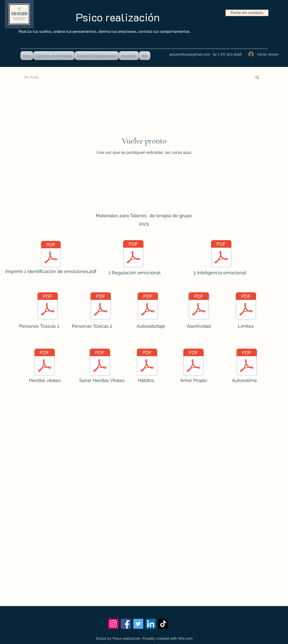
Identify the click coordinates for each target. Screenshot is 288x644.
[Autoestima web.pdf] (247, 363)
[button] (257, 78)
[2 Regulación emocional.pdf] (133, 254)
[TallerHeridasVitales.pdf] (45, 363)
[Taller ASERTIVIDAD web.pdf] (199, 307)
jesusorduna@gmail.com (190, 54)
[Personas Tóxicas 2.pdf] (101, 307)
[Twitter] (138, 624)
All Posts (31, 77)
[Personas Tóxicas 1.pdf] (48, 307)
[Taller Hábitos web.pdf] (147, 363)
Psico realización (118, 17)
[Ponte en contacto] (247, 13)
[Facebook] (126, 624)
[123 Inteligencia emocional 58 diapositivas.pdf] (221, 254)
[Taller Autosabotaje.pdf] (148, 307)
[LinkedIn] (151, 624)
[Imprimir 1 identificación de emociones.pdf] (51, 259)
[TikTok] (163, 624)
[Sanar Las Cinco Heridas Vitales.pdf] (100, 363)
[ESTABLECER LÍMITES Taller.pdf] (246, 307)
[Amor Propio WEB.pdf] (193, 363)
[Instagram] (113, 624)
